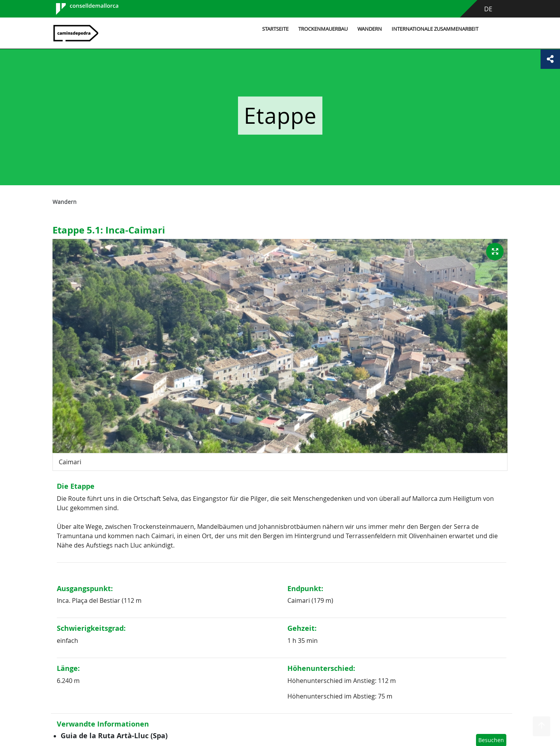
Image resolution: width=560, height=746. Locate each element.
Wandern (370, 29)
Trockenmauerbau (323, 29)
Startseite (275, 29)
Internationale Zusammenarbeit (435, 29)
